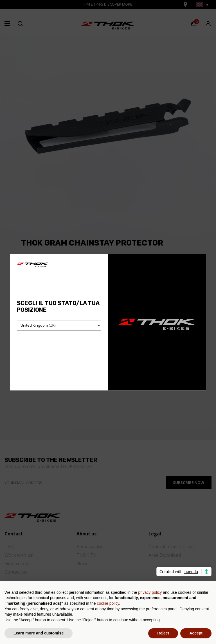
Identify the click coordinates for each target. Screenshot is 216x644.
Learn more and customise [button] (39, 633)
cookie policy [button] (108, 603)
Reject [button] (163, 633)
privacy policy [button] (150, 592)
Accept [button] (196, 633)
